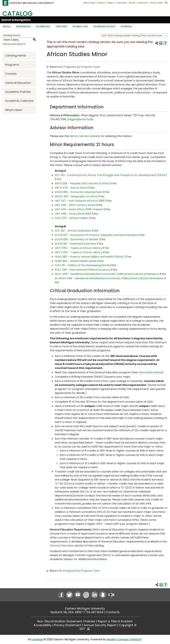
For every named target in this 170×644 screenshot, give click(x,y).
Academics (43, 26)
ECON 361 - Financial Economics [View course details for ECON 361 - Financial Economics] (75, 244)
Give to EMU (156, 3)
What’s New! (14, 110)
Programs (12, 65)
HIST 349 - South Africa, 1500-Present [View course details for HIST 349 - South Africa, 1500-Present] (79, 209)
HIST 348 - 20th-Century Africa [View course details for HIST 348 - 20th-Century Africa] (75, 205)
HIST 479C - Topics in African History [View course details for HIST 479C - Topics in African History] (79, 252)
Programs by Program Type (82, 67)
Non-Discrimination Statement (60, 621)
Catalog (18, 14)
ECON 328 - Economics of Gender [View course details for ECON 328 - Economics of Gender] (77, 239)
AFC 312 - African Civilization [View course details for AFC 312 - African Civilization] (73, 231)
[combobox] (134, 35)
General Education (18, 83)
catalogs (37, 639)
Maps (111, 3)
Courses (11, 74)
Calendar (122, 3)
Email (132, 3)
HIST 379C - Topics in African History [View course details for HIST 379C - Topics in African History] (78, 248)
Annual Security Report (100, 625)
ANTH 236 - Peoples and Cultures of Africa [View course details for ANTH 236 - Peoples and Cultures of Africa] (82, 183)
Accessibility (43, 625)
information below (150, 372)
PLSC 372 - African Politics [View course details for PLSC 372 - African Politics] (72, 218)
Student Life (80, 26)
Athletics (126, 26)
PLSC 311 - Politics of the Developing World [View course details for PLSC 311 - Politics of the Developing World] (82, 265)
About (7, 26)
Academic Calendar (19, 101)
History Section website (85, 136)
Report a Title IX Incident (115, 621)
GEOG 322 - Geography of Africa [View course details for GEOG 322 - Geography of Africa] (76, 196)
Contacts (113, 612)
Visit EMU (61, 26)
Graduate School (104, 26)
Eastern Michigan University (85, 609)
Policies (90, 621)
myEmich (143, 3)
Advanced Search (14, 44)
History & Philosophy (64, 115)
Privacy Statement (68, 625)
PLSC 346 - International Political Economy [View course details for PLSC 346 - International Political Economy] (83, 270)
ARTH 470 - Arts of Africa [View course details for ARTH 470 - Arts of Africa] (71, 188)
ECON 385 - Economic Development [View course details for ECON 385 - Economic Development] (79, 192)
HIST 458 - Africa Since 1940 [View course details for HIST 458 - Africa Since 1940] (73, 214)
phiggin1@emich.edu (80, 119)
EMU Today (89, 3)
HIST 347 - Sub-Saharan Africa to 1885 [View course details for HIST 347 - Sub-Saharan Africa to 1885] (80, 201)
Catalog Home (16, 55)
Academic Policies (18, 92)
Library (101, 3)
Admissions (23, 26)
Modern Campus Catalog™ (124, 639)
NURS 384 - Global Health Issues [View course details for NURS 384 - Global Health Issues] (76, 261)
